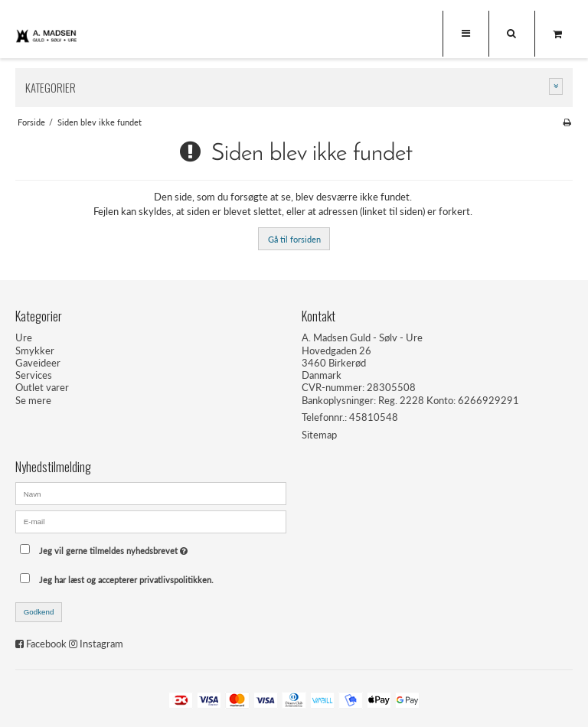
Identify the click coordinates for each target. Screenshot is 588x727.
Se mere (33, 400)
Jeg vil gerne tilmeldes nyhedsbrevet (151, 547)
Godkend (39, 612)
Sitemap (319, 435)
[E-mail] (151, 520)
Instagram (101, 644)
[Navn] (151, 493)
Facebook (46, 644)
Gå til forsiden (294, 239)
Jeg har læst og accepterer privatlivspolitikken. (126, 580)
